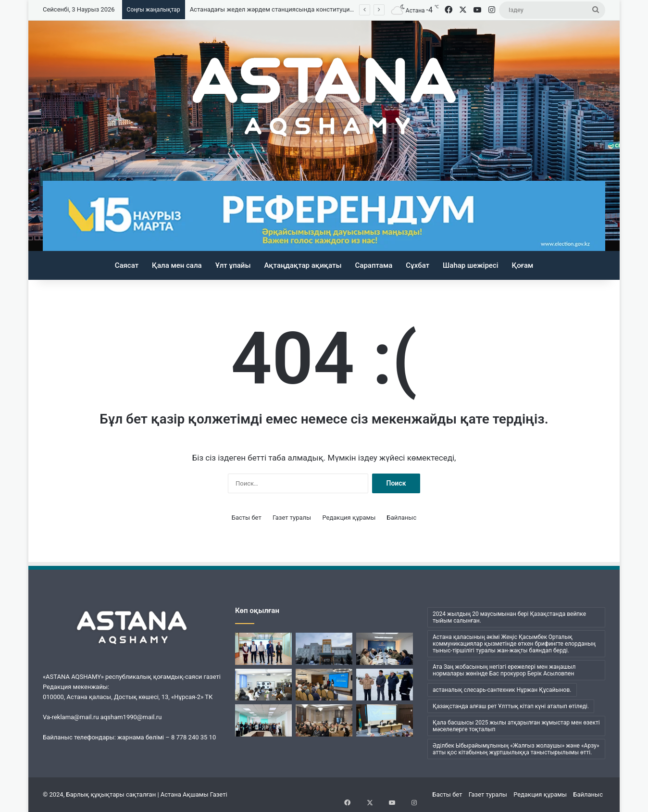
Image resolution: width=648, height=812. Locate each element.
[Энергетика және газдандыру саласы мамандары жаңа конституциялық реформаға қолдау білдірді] (385, 685)
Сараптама (374, 265)
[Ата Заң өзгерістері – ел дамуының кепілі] (324, 720)
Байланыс (402, 518)
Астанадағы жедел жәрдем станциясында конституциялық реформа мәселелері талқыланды (329, 9)
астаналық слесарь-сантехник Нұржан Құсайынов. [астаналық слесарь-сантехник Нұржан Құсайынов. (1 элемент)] (502, 690)
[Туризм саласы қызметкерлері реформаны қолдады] (324, 685)
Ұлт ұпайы (233, 265)
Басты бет (247, 518)
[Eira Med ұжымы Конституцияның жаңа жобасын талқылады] (263, 720)
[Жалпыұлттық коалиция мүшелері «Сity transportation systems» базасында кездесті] (263, 649)
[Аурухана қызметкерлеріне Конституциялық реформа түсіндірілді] (385, 720)
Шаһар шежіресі (470, 265)
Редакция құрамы (349, 518)
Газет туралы (292, 518)
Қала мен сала (177, 265)
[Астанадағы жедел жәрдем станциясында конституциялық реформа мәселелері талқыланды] (324, 649)
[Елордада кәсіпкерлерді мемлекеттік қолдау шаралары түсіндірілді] (385, 649)
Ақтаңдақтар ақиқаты (303, 265)
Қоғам (523, 265)
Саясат (127, 265)
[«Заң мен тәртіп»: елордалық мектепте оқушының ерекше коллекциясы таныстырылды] (263, 685)
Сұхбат (417, 265)
